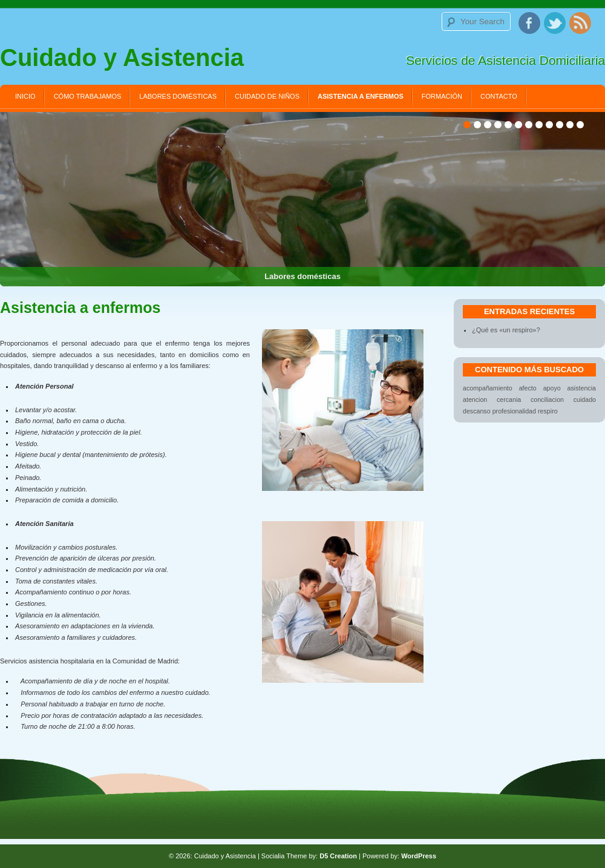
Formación (442, 96)
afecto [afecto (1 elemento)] (528, 388)
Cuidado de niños (267, 96)
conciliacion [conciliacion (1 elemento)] (547, 399)
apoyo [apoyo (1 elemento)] (552, 388)
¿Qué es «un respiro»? (506, 330)
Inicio (25, 96)
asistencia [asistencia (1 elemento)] (582, 388)
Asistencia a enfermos (361, 96)
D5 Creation (338, 856)
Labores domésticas (178, 96)
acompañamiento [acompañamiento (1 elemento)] (488, 388)
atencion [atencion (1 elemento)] (475, 399)
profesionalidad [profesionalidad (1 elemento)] (514, 411)
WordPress (419, 856)
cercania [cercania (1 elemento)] (509, 399)
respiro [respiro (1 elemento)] (548, 411)
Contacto (499, 96)
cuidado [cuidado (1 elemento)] (585, 399)
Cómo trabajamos (88, 96)
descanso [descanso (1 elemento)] (477, 411)
